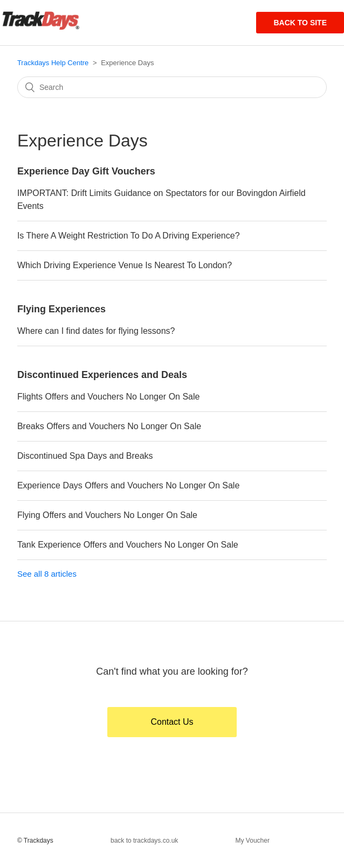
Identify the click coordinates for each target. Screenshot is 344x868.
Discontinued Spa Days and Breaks (85, 456)
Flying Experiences (61, 309)
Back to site (300, 23)
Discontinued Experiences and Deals (102, 375)
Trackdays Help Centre (53, 63)
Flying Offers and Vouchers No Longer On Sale (107, 515)
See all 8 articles (47, 574)
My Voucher (253, 841)
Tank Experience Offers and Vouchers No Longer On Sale (128, 545)
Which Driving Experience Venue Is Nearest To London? (125, 265)
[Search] (172, 87)
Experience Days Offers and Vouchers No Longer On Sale (128, 485)
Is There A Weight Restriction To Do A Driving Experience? (129, 236)
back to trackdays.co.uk (144, 841)
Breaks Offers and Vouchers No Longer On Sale (109, 426)
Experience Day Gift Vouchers (86, 171)
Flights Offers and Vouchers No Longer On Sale (109, 397)
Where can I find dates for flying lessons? (96, 331)
